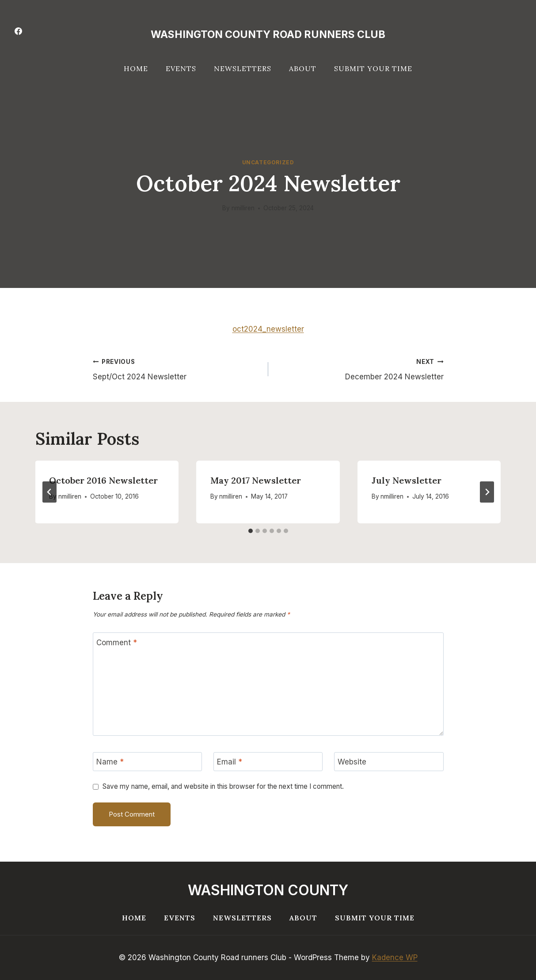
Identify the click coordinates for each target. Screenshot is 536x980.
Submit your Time (373, 68)
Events (181, 68)
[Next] (487, 492)
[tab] (251, 531)
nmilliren (243, 208)
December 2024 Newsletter (360, 369)
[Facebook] (18, 31)
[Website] (389, 762)
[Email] (268, 762)
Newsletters (243, 68)
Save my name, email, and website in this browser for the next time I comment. (223, 786)
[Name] (148, 762)
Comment (117, 643)
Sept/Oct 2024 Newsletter (177, 369)
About (303, 68)
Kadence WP (395, 957)
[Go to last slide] (49, 492)
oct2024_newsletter (268, 329)
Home (136, 68)
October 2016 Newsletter (104, 480)
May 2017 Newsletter (256, 480)
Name (110, 762)
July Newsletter (407, 480)
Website (352, 762)
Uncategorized (268, 162)
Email (230, 762)
